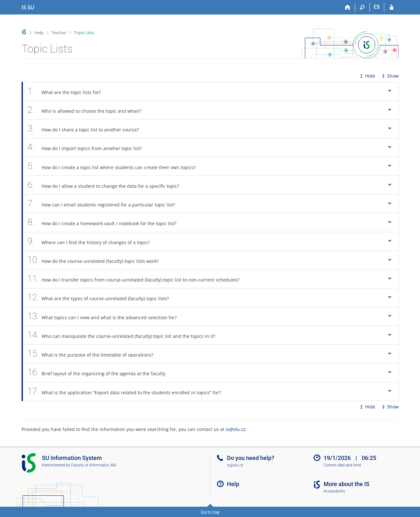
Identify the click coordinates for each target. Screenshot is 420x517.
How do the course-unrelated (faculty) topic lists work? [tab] (97, 260)
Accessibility (334, 491)
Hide (367, 76)
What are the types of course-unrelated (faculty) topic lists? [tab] (102, 297)
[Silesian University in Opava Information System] (28, 7)
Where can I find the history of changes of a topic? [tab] (92, 241)
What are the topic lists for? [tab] (68, 91)
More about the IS (347, 484)
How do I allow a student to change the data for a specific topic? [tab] (107, 185)
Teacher (59, 33)
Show (390, 76)
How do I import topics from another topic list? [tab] (88, 147)
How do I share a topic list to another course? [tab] (87, 129)
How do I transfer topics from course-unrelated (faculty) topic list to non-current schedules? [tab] (137, 279)
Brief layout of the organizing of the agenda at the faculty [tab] (100, 373)
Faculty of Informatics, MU (94, 465)
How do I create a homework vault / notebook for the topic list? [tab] (106, 222)
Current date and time (342, 465)
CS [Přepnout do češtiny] (377, 7)
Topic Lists (84, 33)
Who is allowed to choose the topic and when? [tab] (88, 110)
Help (39, 33)
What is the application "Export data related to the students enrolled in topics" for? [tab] (128, 392)
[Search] (362, 7)
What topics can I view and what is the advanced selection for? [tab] (106, 316)
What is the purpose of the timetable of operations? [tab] (94, 354)
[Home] (348, 7)
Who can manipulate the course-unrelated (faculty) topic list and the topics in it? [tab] (125, 335)
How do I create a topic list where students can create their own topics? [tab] (115, 166)
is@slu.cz (236, 429)
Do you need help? (251, 458)
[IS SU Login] (391, 7)
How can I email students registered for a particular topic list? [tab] (105, 204)
